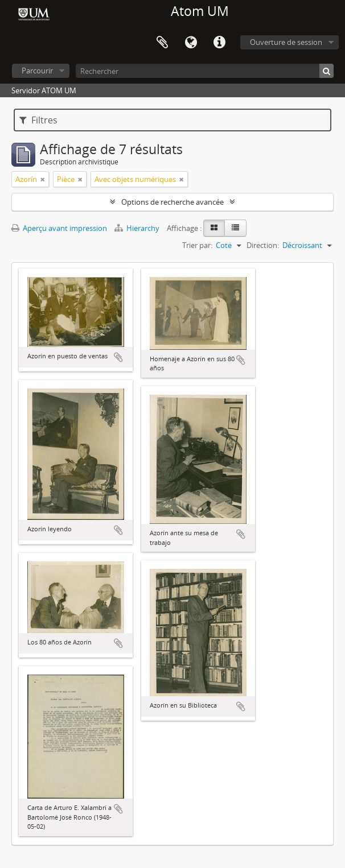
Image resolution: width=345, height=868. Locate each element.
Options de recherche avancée (172, 202)
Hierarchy (138, 228)
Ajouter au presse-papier (118, 357)
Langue (191, 43)
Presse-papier (162, 43)
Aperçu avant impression (59, 228)
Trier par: (197, 245)
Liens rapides (219, 43)
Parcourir (37, 71)
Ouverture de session (286, 42)
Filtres (38, 120)
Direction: (263, 245)
